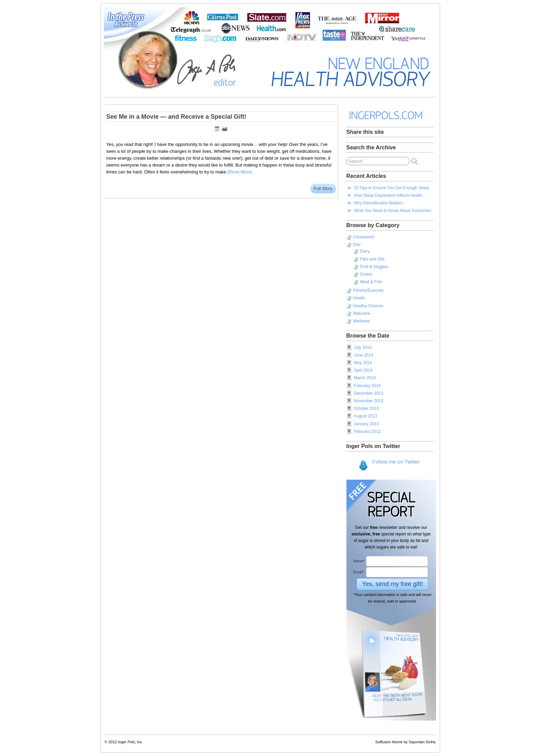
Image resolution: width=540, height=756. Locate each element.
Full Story (323, 188)
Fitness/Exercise (368, 290)
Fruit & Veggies (374, 267)
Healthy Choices (368, 306)
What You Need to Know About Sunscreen (393, 211)
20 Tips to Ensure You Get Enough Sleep (392, 188)
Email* (359, 572)
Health (359, 298)
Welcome (362, 313)
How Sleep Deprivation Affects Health (388, 195)
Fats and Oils (372, 259)
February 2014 (367, 386)
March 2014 (365, 378)
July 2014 (363, 348)
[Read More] (240, 172)
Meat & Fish (371, 282)
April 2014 (363, 370)
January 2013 (367, 424)
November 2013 (369, 401)
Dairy (365, 251)
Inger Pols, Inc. (130, 742)
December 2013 (369, 393)
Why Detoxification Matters (379, 203)
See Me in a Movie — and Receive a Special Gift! (176, 117)
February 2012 (367, 432)
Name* (359, 561)
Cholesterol (364, 237)
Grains (366, 274)
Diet (357, 245)
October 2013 (367, 408)
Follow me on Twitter (389, 465)
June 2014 (364, 355)
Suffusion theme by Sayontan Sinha (406, 742)
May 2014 (363, 363)
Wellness (362, 321)
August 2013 (366, 416)
